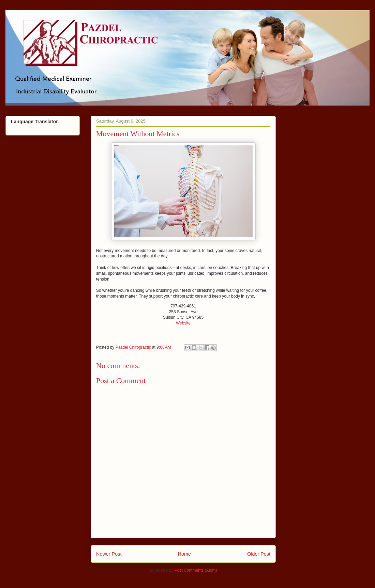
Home (184, 554)
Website (183, 323)
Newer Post (109, 554)
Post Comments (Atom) (196, 570)
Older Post (259, 554)
